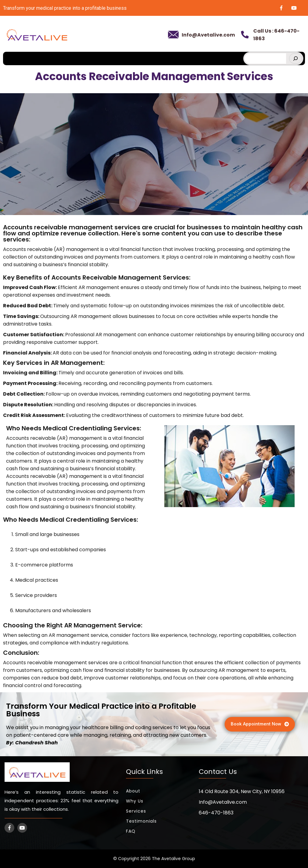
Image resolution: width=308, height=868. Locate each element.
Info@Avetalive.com (208, 35)
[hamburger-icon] (235, 56)
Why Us (135, 801)
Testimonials (141, 821)
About (133, 791)
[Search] (296, 58)
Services (136, 811)
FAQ (131, 831)
